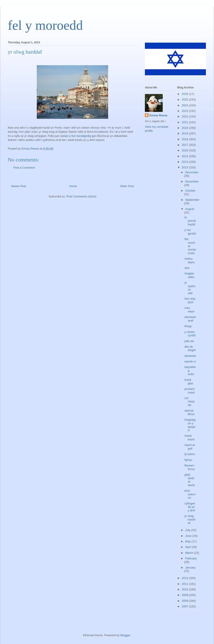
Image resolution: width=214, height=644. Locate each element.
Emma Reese (158, 115)
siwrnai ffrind (189, 412)
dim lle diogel (190, 348)
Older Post (127, 186)
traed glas (189, 382)
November (192, 181)
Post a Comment (24, 168)
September (192, 200)
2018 (185, 139)
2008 (185, 601)
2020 (185, 128)
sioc (187, 268)
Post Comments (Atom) (81, 196)
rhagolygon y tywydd (190, 425)
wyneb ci (190, 361)
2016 (185, 150)
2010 (185, 589)
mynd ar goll (190, 447)
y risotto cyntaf (190, 334)
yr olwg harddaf (190, 519)
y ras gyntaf (190, 232)
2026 (185, 94)
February (191, 558)
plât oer (189, 341)
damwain (190, 356)
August (190, 209)
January (190, 568)
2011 (185, 584)
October (190, 191)
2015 (185, 156)
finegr (188, 326)
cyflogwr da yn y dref (190, 507)
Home (73, 186)
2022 (185, 116)
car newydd (189, 401)
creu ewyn (189, 310)
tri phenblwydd (190, 221)
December (192, 172)
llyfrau (188, 460)
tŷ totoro (190, 454)
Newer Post (19, 186)
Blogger (125, 635)
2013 (185, 167)
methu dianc (189, 260)
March (190, 553)
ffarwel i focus (189, 467)
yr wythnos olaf (190, 288)
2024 (185, 105)
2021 (185, 122)
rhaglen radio (189, 275)
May (188, 541)
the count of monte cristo (190, 246)
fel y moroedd (45, 25)
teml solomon (190, 494)
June (189, 536)
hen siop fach (190, 300)
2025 (185, 99)
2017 (185, 145)
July (188, 530)
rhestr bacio (189, 438)
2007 (185, 606)
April (189, 547)
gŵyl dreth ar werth (190, 480)
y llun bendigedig (80, 136)
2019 (185, 133)
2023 (185, 111)
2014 (185, 162)
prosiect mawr (190, 391)
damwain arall (190, 319)
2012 (185, 578)
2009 (185, 595)
